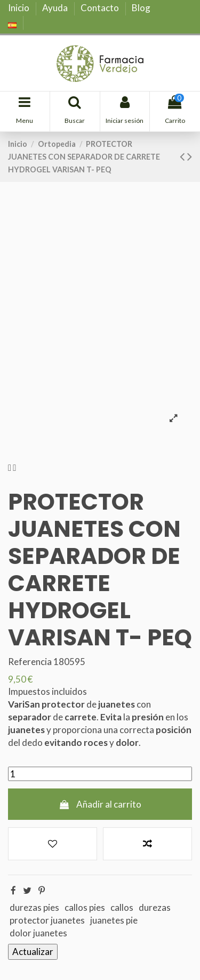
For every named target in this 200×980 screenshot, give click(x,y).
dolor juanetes (38, 933)
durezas (155, 907)
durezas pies (34, 907)
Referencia (30, 662)
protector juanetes (47, 920)
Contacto (101, 8)
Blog (141, 8)
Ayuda (56, 8)
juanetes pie (114, 920)
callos (122, 907)
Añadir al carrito (100, 804)
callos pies (85, 907)
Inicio (19, 8)
